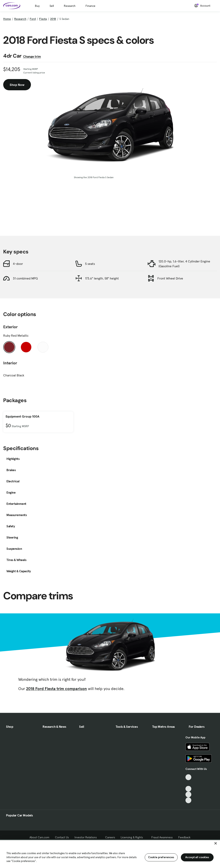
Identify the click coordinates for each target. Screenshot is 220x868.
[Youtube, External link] (188, 789)
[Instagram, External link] (188, 794)
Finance (90, 6)
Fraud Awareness (162, 837)
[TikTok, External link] (188, 777)
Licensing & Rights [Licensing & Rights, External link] (133, 837)
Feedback (184, 837)
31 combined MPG (25, 278)
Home (7, 19)
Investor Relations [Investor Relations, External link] (87, 837)
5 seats (90, 264)
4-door (18, 264)
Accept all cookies (197, 857)
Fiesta (43, 19)
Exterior (10, 327)
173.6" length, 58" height (102, 278)
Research (70, 6)
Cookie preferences (161, 857)
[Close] (216, 843)
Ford (33, 19)
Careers (110, 837)
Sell (52, 6)
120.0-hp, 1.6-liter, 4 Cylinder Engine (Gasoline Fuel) (184, 264)
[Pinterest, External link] (188, 800)
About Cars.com (39, 837)
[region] (110, 854)
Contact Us (62, 837)
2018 (53, 19)
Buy (37, 6)
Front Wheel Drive (170, 278)
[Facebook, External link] (188, 783)
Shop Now (17, 85)
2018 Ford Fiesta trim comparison (57, 689)
